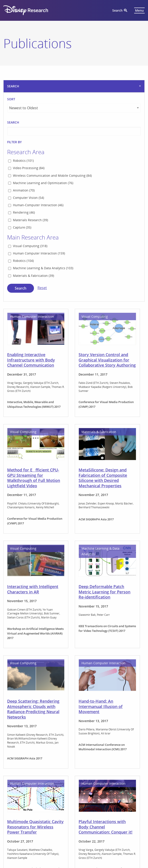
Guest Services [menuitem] (70, 836)
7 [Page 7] (57, 807)
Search (117, 10)
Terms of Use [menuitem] (133, 842)
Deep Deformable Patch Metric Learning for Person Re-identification (104, 383)
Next (131, 807)
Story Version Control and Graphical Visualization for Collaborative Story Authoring (107, 151)
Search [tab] (13, 86)
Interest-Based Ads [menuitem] (105, 842)
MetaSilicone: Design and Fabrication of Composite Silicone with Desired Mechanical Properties (103, 269)
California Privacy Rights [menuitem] (126, 836)
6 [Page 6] (48, 807)
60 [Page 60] (116, 807)
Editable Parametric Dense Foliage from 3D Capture (104, 735)
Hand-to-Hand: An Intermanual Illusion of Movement (101, 497)
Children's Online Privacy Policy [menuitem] (66, 842)
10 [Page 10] (82, 807)
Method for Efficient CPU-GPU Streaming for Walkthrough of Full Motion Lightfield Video (34, 269)
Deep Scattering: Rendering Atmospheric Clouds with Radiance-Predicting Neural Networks (33, 500)
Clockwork (32, 859)
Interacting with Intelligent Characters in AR (33, 380)
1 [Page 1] (37, 807)
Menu (139, 10)
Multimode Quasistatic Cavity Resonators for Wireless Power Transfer (35, 618)
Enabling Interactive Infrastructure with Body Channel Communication (31, 151)
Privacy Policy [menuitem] (95, 836)
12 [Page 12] (102, 807)
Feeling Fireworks (24, 732)
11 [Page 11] (92, 807)
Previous (24, 807)
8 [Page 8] (65, 807)
